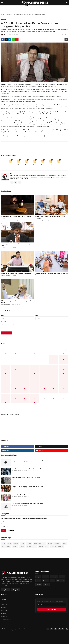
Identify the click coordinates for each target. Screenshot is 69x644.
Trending (60, 547)
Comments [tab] (7, 311)
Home (2, 14)
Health (64, 544)
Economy (22, 547)
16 (63, 379)
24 (6, 399)
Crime (3, 544)
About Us (4, 617)
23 (63, 389)
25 (15, 399)
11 (15, 379)
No (3, 524)
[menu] (2, 3)
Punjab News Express (6, 220)
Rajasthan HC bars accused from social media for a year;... (17, 218)
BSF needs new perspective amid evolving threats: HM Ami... (16, 302)
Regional (39, 586)
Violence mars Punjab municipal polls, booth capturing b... (28, 504)
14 (44, 379)
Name (3, 316)
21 (44, 389)
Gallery (3, 614)
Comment (4, 322)
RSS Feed (4, 611)
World (3, 547)
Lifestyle (41, 547)
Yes (3, 522)
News (9, 547)
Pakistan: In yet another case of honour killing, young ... (27, 478)
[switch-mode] (67, 629)
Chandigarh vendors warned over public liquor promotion (28, 487)
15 (54, 379)
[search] (67, 3)
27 (35, 399)
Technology (57, 544)
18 (15, 389)
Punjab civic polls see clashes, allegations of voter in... (27, 495)
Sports (35, 547)
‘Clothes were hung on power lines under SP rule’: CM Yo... (52, 274)
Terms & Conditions (6, 602)
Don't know (5, 527)
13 (34, 379)
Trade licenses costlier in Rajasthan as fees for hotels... (27, 469)
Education (16, 544)
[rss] (63, 629)
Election (29, 547)
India (47, 547)
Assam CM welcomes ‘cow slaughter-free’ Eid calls (17, 274)
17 (6, 389)
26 (25, 399)
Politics (23, 544)
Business (15, 547)
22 (54, 389)
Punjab (9, 544)
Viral (44, 544)
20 (34, 389)
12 (25, 379)
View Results (11, 531)
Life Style (46, 586)
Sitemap (4, 608)
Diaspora (62, 577)
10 (6, 379)
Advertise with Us (6, 619)
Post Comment (6, 333)
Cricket (50, 544)
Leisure (38, 581)
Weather (29, 544)
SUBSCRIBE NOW (52, 610)
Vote (4, 531)
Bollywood (53, 547)
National (8, 14)
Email (37, 316)
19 (25, 389)
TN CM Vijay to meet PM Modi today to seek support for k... (17, 245)
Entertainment (37, 544)
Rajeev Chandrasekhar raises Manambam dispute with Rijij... (51, 218)
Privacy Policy (5, 605)
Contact (4, 599)
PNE (11, 174)
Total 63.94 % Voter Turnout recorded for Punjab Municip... (28, 460)
